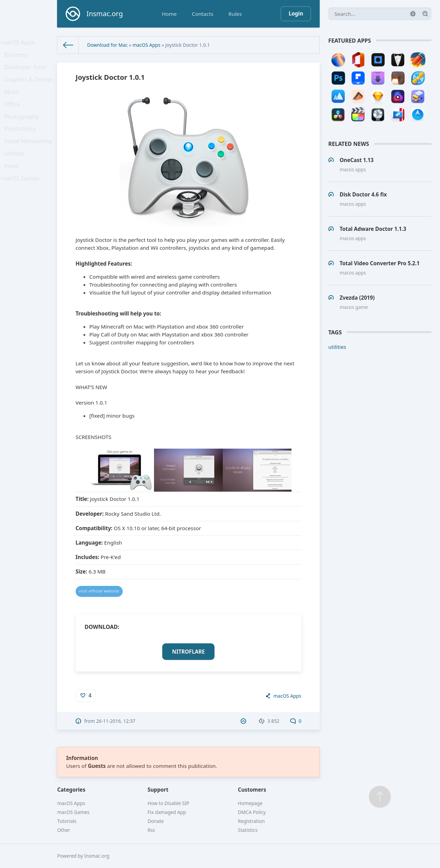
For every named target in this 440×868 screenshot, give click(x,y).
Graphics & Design (30, 86)
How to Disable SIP (168, 803)
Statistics (248, 830)
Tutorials (67, 821)
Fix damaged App (167, 812)
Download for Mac (107, 45)
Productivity (21, 144)
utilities (337, 347)
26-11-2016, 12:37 (116, 721)
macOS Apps (19, 43)
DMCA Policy (252, 812)
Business (18, 58)
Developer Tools (26, 72)
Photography (23, 129)
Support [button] (158, 790)
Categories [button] (71, 790)
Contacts (202, 14)
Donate (156, 821)
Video (14, 187)
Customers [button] (252, 790)
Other (64, 830)
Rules (235, 14)
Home (169, 14)
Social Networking (29, 158)
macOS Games (21, 201)
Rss (151, 830)
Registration (251, 821)
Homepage (250, 803)
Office (14, 115)
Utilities (16, 172)
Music (14, 101)
